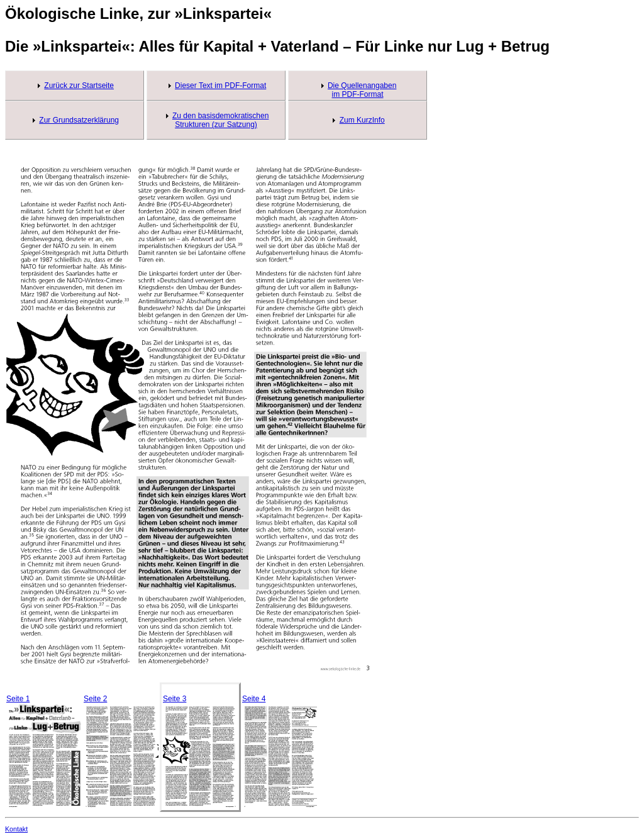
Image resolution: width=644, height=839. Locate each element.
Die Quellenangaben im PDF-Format (362, 90)
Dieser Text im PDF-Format (220, 86)
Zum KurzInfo (362, 120)
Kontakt (16, 829)
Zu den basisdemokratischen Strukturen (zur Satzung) (220, 120)
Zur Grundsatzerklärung (79, 120)
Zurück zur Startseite (79, 86)
